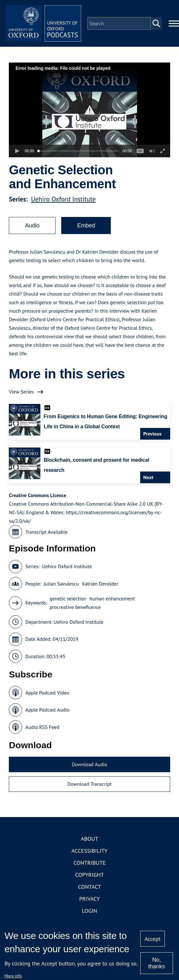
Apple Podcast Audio (47, 710)
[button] (89, 110)
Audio (32, 225)
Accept (153, 939)
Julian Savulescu (61, 584)
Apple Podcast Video (47, 693)
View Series (21, 392)
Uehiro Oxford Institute (63, 199)
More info (13, 976)
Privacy (89, 899)
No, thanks (156, 963)
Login (89, 911)
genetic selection (68, 598)
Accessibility (89, 851)
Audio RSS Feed (42, 727)
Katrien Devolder (100, 584)
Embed (86, 225)
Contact (89, 887)
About (89, 839)
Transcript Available (46, 532)
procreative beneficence (75, 607)
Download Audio (89, 764)
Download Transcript (89, 784)
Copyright (89, 875)
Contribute (89, 863)
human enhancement (112, 598)
